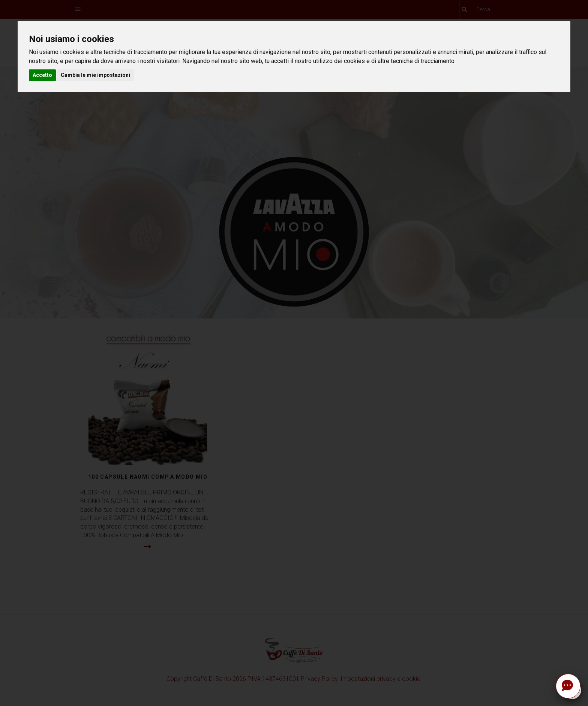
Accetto (42, 75)
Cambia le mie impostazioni (95, 75)
